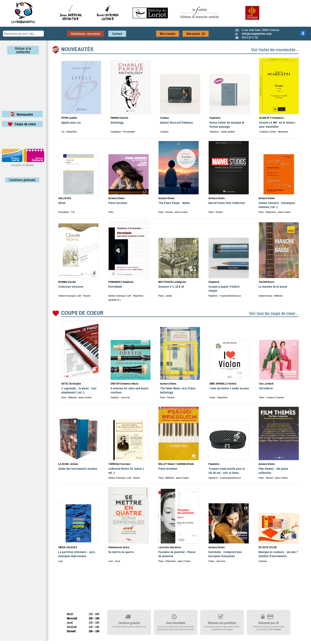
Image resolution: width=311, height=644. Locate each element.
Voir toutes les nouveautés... (275, 50)
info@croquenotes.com (257, 34)
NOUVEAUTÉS (77, 49)
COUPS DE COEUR (82, 313)
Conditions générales (22, 180)
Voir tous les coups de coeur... (274, 313)
